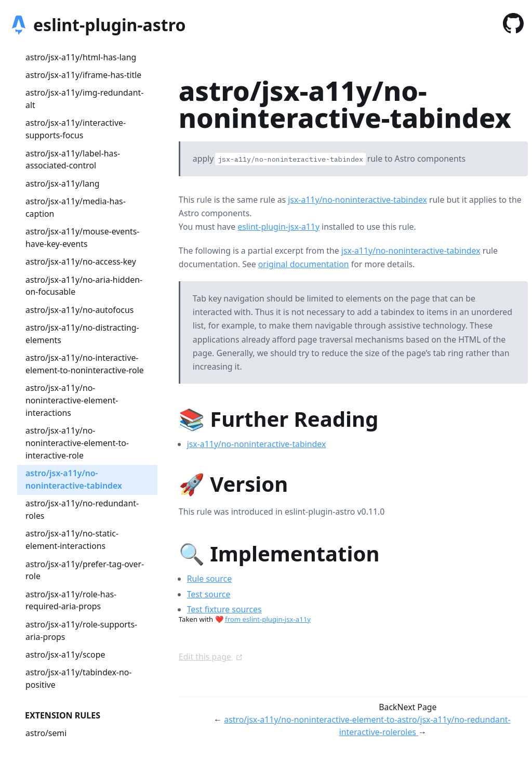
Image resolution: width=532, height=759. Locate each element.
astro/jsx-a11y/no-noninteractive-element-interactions (72, 400)
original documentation (304, 264)
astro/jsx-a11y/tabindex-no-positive (78, 678)
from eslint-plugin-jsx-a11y (268, 619)
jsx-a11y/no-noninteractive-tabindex (357, 200)
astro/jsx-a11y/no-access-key (81, 261)
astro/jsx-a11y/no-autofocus (79, 310)
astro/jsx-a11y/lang (62, 184)
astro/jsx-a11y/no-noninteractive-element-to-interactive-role (77, 443)
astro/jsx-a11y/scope (65, 655)
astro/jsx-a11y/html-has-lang (81, 57)
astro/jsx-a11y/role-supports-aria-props (81, 631)
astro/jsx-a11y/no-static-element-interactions (72, 540)
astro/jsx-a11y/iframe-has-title (83, 75)
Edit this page (211, 657)
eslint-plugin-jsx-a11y (278, 227)
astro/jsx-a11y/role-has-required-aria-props (71, 600)
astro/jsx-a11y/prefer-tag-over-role (85, 570)
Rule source (209, 579)
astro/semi (46, 733)
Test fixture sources (224, 609)
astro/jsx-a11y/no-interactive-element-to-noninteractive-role (85, 364)
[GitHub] (513, 25)
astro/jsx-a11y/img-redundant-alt (84, 99)
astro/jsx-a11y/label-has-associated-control (73, 160)
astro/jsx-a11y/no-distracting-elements (82, 334)
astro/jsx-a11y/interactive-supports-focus (76, 129)
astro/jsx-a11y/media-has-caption (76, 207)
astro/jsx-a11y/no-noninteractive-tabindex (74, 479)
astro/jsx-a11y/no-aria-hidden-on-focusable (84, 286)
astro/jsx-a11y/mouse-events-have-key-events (82, 238)
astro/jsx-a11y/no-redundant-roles (82, 509)
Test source (209, 594)
